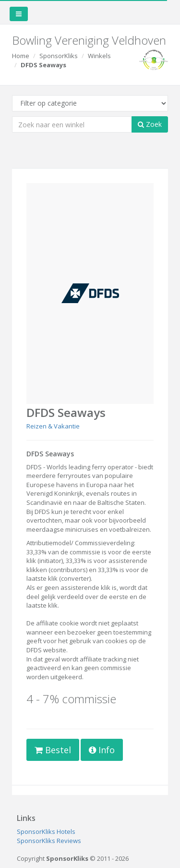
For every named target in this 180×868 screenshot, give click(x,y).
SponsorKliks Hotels (46, 831)
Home (21, 56)
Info (102, 750)
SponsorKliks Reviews (49, 841)
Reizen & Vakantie (53, 426)
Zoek (150, 124)
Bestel (53, 750)
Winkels (99, 56)
